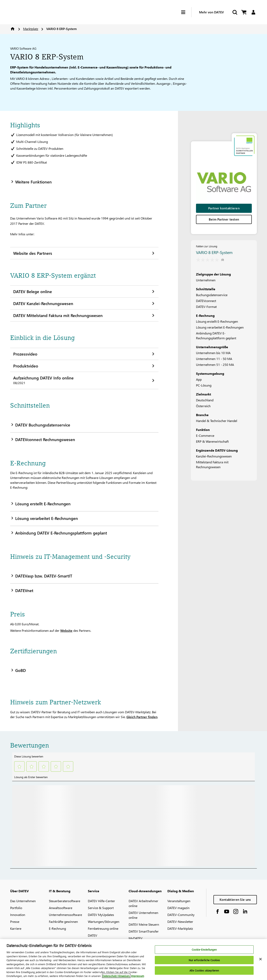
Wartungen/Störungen (104, 922)
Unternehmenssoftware (65, 915)
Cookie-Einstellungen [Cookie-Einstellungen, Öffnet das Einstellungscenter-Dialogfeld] (204, 949)
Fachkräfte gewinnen (63, 922)
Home (13, 29)
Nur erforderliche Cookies (204, 960)
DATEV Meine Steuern (144, 924)
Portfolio (16, 908)
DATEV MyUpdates (101, 915)
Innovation (18, 915)
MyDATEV (136, 938)
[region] (133, 960)
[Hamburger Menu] (186, 12)
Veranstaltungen (179, 901)
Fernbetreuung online (103, 928)
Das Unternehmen (23, 901)
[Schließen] (261, 959)
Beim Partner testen (224, 219)
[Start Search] (235, 12)
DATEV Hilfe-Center (101, 901)
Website (66, 630)
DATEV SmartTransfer (144, 931)
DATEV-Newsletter (180, 922)
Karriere (16, 928)
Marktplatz (31, 29)
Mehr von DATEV (211, 12)
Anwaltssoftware (61, 908)
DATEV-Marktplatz (180, 928)
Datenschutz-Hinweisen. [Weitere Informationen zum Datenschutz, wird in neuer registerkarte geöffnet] (116, 976)
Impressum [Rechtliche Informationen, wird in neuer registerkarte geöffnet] (138, 976)
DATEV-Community (181, 915)
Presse (15, 922)
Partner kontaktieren (224, 208)
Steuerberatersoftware (65, 901)
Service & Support (101, 908)
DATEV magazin (178, 908)
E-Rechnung (57, 928)
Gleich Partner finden (142, 717)
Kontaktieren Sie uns (235, 899)
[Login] (253, 12)
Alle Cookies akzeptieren (204, 971)
